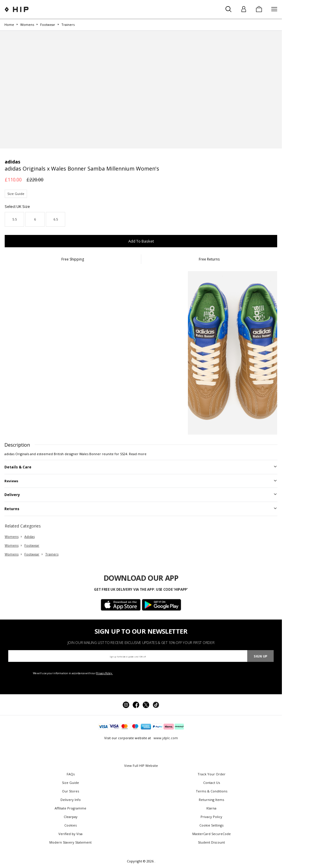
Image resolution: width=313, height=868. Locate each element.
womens (12, 536)
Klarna (211, 808)
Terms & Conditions (212, 791)
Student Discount (211, 842)
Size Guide (16, 194)
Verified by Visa (70, 834)
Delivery (12, 495)
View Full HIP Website (141, 766)
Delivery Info (71, 800)
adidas (30, 536)
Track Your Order (212, 774)
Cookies (70, 825)
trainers (52, 554)
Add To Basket (141, 241)
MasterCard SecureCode (212, 834)
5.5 (15, 219)
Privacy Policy (211, 817)
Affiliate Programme (70, 808)
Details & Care (18, 467)
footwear (32, 545)
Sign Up (260, 656)
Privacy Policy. (104, 673)
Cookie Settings (211, 825)
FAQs (71, 774)
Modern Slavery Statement (70, 842)
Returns (12, 509)
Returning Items (211, 800)
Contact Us (212, 783)
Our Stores (70, 791)
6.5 (56, 219)
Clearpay (71, 817)
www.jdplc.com (165, 738)
